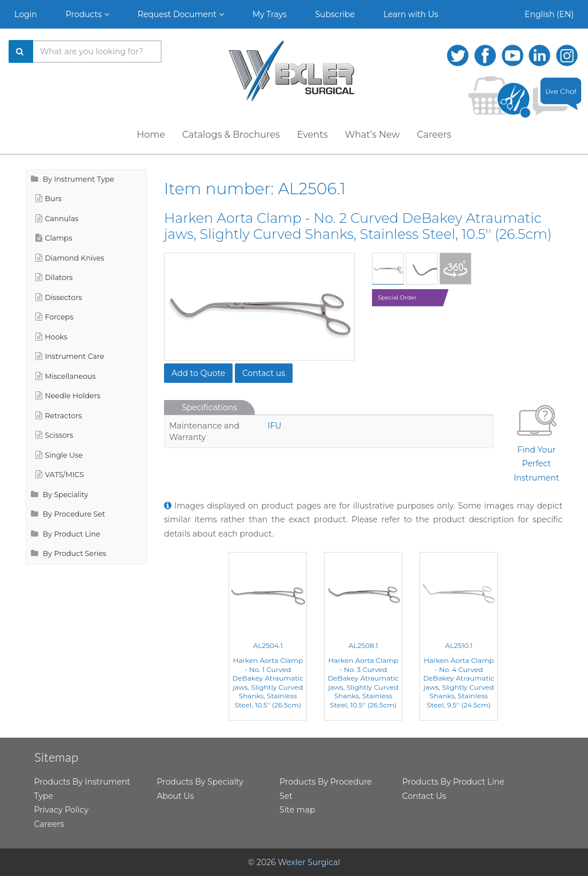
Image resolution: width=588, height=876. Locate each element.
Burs (49, 199)
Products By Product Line (453, 782)
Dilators (54, 277)
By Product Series (69, 553)
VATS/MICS (60, 475)
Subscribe (335, 14)
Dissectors (59, 297)
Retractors (59, 416)
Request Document (181, 14)
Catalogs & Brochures (231, 135)
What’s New (373, 135)
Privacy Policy (61, 810)
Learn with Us (411, 14)
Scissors (54, 435)
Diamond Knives (70, 258)
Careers (434, 135)
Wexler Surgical (309, 862)
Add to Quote (198, 373)
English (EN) (549, 14)
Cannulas (57, 219)
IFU (274, 426)
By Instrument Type (73, 179)
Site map (297, 810)
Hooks (52, 337)
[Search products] (97, 51)
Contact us (264, 373)
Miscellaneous (66, 376)
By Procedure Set (68, 514)
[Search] (21, 51)
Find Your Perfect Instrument (537, 441)
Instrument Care (70, 356)
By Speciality (60, 495)
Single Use (59, 455)
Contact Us (424, 796)
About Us (175, 796)
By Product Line (66, 534)
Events (313, 135)
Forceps (55, 317)
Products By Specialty (200, 782)
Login (26, 14)
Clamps (54, 238)
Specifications (209, 407)
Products (87, 14)
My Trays (270, 14)
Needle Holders (68, 396)
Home (151, 135)
